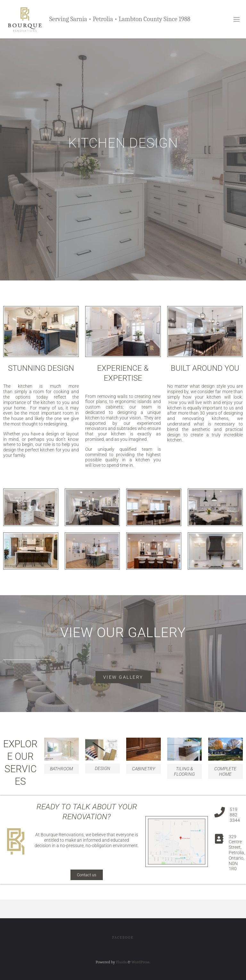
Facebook (123, 938)
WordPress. (141, 962)
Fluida (121, 962)
